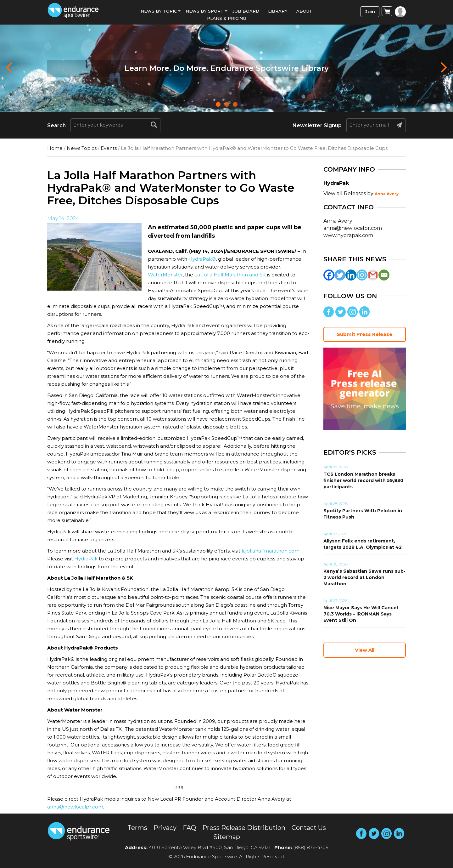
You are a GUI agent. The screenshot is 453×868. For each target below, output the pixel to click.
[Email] (384, 275)
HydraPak (86, 559)
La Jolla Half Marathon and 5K (230, 275)
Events (109, 148)
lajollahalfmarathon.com (271, 551)
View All (365, 650)
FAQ (189, 828)
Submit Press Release (365, 334)
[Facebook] (329, 275)
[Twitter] (340, 275)
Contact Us (309, 828)
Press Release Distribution (244, 828)
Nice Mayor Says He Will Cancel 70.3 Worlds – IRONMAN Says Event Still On (361, 614)
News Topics (82, 148)
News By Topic (159, 11)
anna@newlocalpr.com (75, 807)
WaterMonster (165, 275)
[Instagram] (362, 275)
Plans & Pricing (226, 18)
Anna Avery (387, 194)
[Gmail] (373, 275)
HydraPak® (202, 259)
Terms (137, 828)
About (304, 11)
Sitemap (227, 837)
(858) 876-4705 (311, 847)
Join (370, 11)
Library (278, 11)
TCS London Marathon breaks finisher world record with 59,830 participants (363, 480)
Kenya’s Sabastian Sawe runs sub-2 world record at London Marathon (364, 577)
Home (55, 148)
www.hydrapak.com (348, 235)
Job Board (246, 11)
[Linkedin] (351, 275)
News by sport (205, 11)
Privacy (165, 828)
